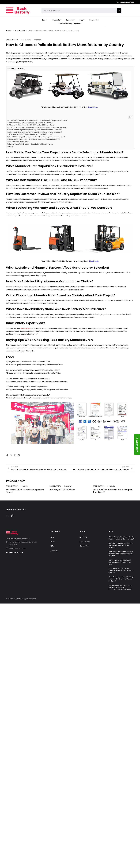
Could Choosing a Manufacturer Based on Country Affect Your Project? (37, 137)
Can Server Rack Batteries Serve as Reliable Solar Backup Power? (121, 570)
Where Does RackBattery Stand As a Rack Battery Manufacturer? (34, 139)
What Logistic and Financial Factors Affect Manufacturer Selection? (35, 132)
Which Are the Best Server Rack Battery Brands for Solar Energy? (121, 538)
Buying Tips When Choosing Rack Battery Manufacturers (31, 144)
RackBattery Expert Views (19, 142)
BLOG (111, 532)
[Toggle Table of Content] (129, 117)
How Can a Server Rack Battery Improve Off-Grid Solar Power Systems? (121, 579)
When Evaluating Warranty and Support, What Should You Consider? (36, 130)
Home (8, 30)
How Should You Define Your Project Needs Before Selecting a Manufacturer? (38, 120)
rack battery (25, 328)
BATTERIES (55, 532)
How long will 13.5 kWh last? (62, 490)
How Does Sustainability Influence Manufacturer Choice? (31, 134)
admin (38, 40)
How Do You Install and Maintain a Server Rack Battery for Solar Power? (121, 554)
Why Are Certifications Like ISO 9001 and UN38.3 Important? (32, 125)
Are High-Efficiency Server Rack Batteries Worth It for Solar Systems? (121, 545)
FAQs (11, 146)
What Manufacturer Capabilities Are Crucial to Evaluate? (31, 123)
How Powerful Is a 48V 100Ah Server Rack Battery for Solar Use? (120, 562)
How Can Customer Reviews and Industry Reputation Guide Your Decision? (38, 127)
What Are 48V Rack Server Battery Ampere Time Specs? (113, 491)
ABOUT (83, 532)
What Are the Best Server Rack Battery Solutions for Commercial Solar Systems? (121, 587)
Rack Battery (20, 30)
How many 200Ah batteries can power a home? (25, 491)
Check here (94, 261)
